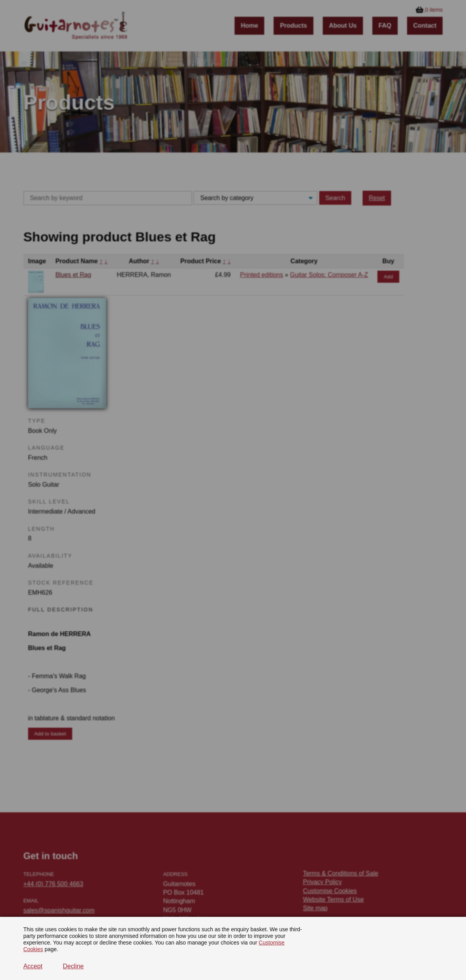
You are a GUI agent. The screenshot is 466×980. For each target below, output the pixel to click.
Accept (33, 966)
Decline (73, 966)
